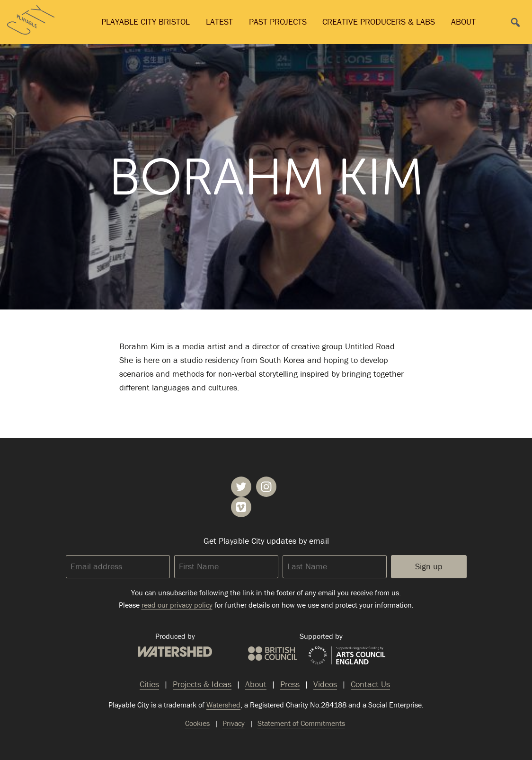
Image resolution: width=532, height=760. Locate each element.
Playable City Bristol (146, 22)
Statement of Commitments (301, 723)
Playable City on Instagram (266, 487)
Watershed (175, 652)
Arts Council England (347, 656)
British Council (273, 654)
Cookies (197, 723)
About (463, 22)
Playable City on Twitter (241, 487)
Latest (219, 22)
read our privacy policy (177, 605)
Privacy (234, 723)
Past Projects (278, 22)
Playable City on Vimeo (241, 507)
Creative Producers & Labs (379, 22)
